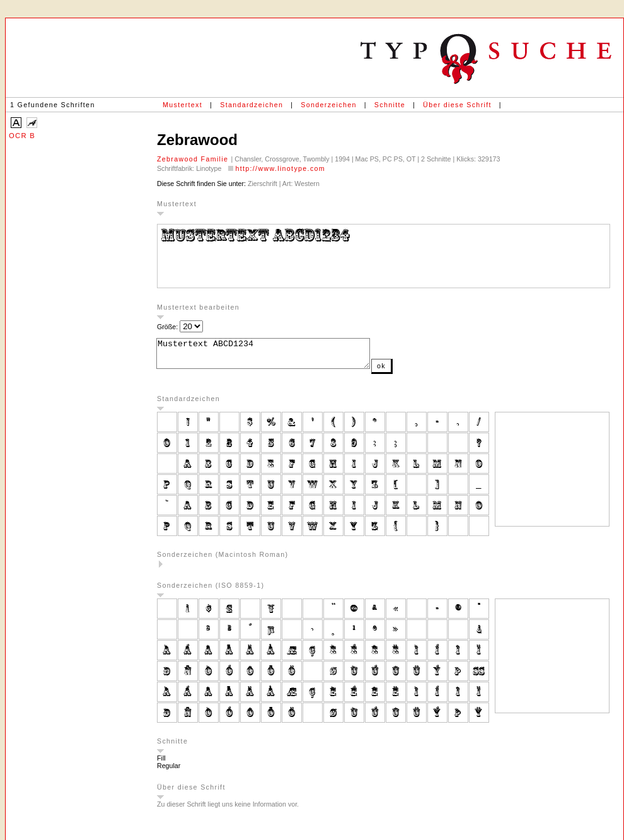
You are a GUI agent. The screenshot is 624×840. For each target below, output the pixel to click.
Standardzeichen (251, 105)
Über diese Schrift (457, 105)
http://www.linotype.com (280, 168)
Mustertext (182, 105)
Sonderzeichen (328, 105)
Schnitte (390, 105)
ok (407, 371)
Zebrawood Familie (194, 159)
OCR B (22, 136)
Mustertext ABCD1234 (276, 356)
